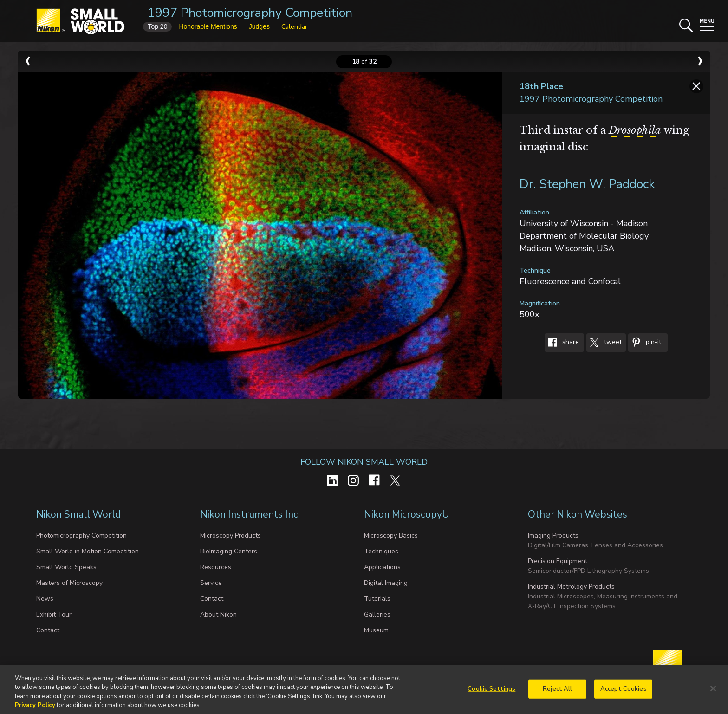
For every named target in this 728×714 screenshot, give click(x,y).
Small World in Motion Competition (88, 551)
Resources (216, 567)
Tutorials (377, 599)
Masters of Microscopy (69, 583)
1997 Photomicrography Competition (250, 13)
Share (562, 343)
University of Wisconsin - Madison (584, 223)
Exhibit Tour (54, 614)
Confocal (604, 281)
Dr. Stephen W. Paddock (587, 184)
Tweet (604, 343)
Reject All (557, 692)
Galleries (377, 614)
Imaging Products (553, 535)
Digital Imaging (386, 583)
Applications (382, 567)
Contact (48, 630)
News (45, 599)
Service (211, 583)
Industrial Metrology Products (571, 587)
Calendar (294, 27)
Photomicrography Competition (81, 535)
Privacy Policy (35, 708)
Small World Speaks (66, 567)
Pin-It (645, 343)
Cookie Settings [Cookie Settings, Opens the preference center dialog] (491, 692)
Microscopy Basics (391, 535)
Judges (259, 26)
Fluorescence (545, 281)
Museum (376, 630)
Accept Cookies (624, 692)
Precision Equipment (558, 561)
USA (605, 248)
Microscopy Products (231, 535)
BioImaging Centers (229, 551)
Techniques (381, 551)
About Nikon (218, 614)
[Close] (713, 691)
